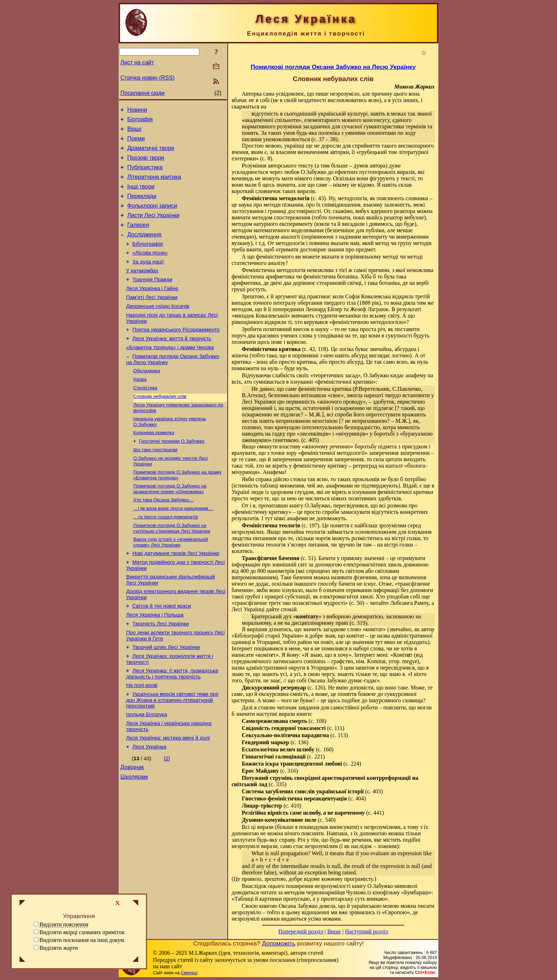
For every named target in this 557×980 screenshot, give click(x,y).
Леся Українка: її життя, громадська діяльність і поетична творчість (172, 726)
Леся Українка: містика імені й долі (168, 796)
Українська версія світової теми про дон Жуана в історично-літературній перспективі (172, 755)
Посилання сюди (142, 93)
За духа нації (148, 280)
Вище (334, 931)
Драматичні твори (151, 153)
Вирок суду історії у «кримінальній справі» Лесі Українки (171, 583)
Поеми (136, 143)
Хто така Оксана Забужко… (164, 538)
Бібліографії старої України (268, 636)
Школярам (134, 838)
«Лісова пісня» (150, 270)
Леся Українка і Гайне (152, 310)
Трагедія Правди (152, 300)
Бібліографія (148, 260)
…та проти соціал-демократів (166, 556)
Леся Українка (150, 806)
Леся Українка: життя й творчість (172, 365)
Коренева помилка (154, 466)
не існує (366, 584)
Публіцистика (145, 175)
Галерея (138, 239)
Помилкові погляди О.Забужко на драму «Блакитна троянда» (177, 512)
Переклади (142, 207)
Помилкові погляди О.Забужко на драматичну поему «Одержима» (170, 526)
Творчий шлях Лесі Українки (166, 698)
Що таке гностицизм (155, 485)
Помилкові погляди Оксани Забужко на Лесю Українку (333, 67)
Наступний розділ (366, 931)
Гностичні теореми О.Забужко (172, 476)
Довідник (132, 827)
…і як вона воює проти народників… (173, 547)
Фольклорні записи (152, 217)
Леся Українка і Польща (155, 662)
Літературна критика (154, 185)
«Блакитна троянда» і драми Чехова (170, 375)
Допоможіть (278, 943)
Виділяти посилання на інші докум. (82, 940)
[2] (167, 817)
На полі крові (142, 739)
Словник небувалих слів (160, 428)
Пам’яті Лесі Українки (152, 320)
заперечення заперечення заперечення (318, 459)
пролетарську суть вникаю (353, 899)
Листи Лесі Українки (153, 228)
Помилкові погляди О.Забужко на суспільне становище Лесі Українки (172, 568)
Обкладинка (147, 400)
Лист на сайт (137, 62)
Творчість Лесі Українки (161, 672)
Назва (140, 409)
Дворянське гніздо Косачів (158, 330)
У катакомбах (142, 290)
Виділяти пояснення (64, 924)
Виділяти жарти (59, 948)
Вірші (134, 132)
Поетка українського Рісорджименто (176, 355)
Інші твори (141, 196)
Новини (137, 111)
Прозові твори (146, 164)
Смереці (189, 973)
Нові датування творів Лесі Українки (176, 595)
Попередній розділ (301, 931)
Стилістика (145, 419)
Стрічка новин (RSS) (147, 78)
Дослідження (144, 249)
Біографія (140, 121)
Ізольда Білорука (147, 770)
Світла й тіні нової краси (162, 652)
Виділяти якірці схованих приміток (82, 932)
